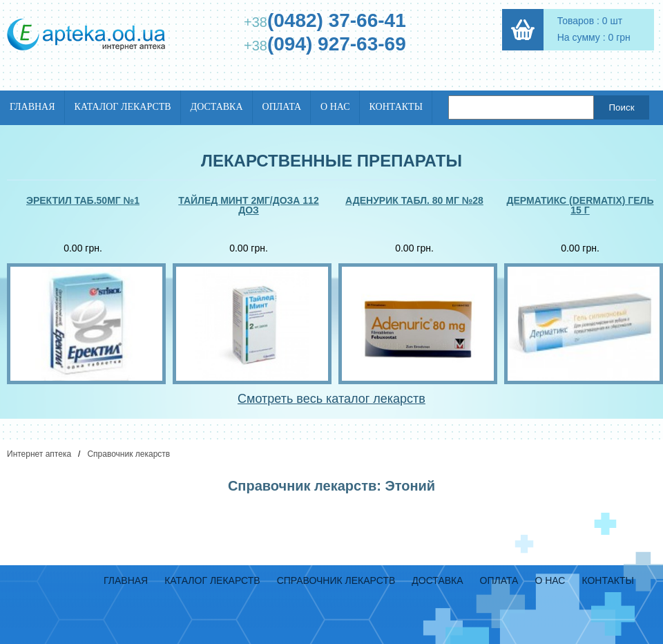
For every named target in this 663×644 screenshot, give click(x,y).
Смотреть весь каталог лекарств (331, 399)
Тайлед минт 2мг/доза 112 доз (248, 206)
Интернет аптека (39, 454)
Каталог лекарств (123, 107)
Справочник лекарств (128, 454)
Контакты (396, 107)
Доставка (217, 107)
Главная (32, 107)
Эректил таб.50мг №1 (83, 201)
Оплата (282, 107)
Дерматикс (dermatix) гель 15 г (580, 206)
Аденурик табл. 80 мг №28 (414, 201)
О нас (335, 107)
